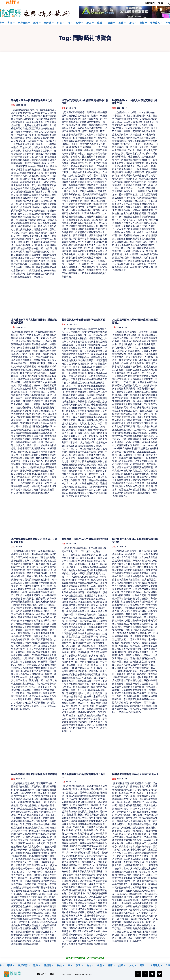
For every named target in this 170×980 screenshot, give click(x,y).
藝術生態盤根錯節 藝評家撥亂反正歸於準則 (34, 774)
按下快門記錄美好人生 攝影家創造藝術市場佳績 (85, 102)
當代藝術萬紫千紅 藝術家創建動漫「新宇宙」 (84, 776)
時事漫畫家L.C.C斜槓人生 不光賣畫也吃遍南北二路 (135, 102)
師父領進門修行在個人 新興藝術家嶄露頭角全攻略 (135, 541)
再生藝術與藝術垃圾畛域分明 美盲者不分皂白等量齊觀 (34, 541)
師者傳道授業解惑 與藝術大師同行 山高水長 (135, 774)
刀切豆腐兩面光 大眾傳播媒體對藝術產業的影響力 (135, 321)
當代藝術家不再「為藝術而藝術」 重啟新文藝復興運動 (34, 321)
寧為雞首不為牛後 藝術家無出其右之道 (32, 100)
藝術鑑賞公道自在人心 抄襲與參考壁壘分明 (85, 539)
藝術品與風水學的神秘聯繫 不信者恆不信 (84, 320)
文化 (13, 105)
